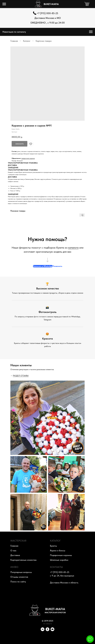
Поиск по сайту (18, 582)
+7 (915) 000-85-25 (47, 13)
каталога (73, 248)
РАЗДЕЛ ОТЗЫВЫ (21, 376)
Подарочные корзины (61, 555)
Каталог (27, 41)
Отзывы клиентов (19, 577)
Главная (14, 41)
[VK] (43, 630)
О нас (13, 550)
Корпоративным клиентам (23, 560)
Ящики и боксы (58, 550)
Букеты (53, 546)
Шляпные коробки (59, 560)
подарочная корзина (28, 158)
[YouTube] (52, 630)
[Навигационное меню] (4, 4)
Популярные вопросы (21, 572)
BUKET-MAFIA (51, 4)
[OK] (47, 630)
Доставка (15, 555)
